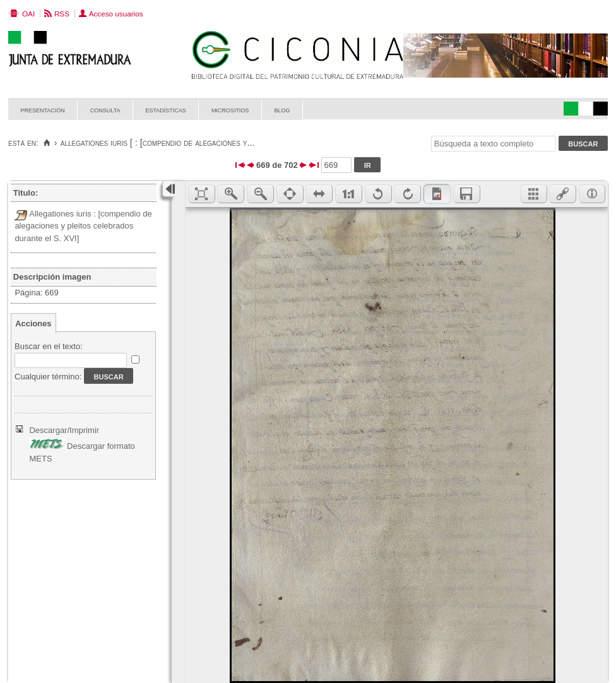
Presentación (43, 110)
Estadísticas (166, 110)
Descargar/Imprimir (64, 430)
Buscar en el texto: (49, 346)
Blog (282, 110)
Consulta (105, 110)
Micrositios (230, 110)
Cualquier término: (48, 377)
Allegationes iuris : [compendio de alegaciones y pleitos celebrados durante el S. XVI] (83, 226)
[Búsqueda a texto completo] (494, 144)
